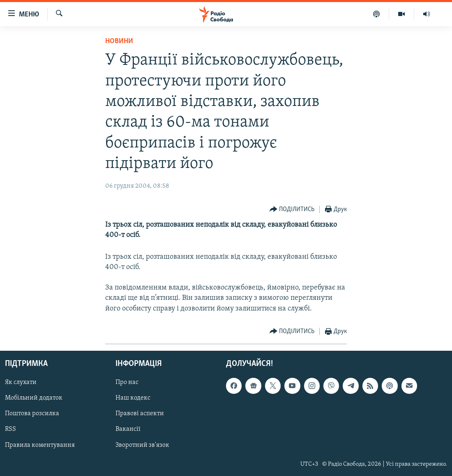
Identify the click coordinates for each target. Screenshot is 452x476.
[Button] (292, 210)
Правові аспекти (140, 414)
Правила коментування (40, 445)
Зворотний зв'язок (142, 445)
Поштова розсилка (32, 414)
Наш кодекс (133, 398)
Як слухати (21, 382)
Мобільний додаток (34, 398)
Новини (119, 41)
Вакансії (128, 429)
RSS (10, 429)
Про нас (127, 382)
